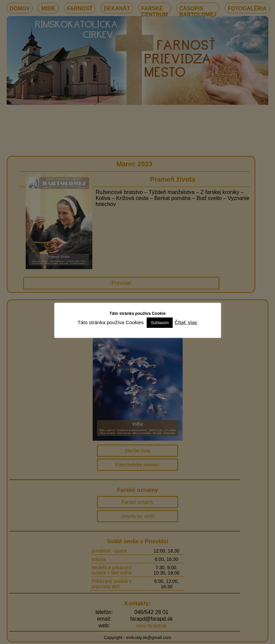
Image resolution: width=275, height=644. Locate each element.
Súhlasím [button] (160, 323)
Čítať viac (186, 322)
